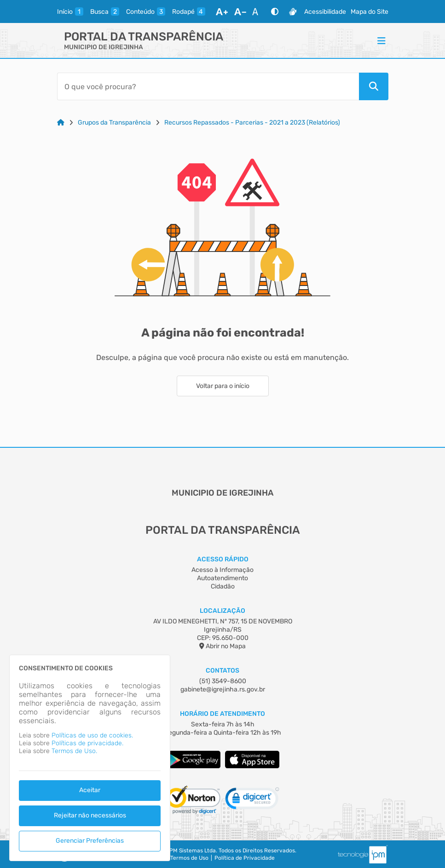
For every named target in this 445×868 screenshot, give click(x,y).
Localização (222, 611)
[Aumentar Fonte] (222, 11)
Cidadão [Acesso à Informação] (223, 586)
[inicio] (70, 11)
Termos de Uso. (74, 751)
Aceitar (90, 790)
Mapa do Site (370, 12)
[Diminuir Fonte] (240, 11)
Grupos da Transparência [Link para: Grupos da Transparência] (114, 123)
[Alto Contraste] (275, 11)
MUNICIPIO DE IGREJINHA (104, 47)
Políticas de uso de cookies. (92, 735)
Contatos (222, 671)
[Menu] (381, 40)
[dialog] (90, 758)
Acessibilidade (325, 12)
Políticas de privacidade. (87, 743)
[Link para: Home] (61, 123)
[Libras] (293, 11)
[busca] (105, 11)
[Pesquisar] (374, 86)
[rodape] (189, 11)
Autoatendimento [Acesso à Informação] (222, 578)
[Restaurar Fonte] (258, 11)
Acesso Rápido (223, 559)
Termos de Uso (189, 858)
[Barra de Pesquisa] (208, 86)
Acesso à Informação (222, 570)
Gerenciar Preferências (90, 841)
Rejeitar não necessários (90, 815)
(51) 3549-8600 (223, 681)
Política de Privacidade (245, 858)
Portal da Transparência (144, 37)
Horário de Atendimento (222, 714)
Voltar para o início (223, 386)
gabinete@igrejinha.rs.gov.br (223, 689)
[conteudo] (146, 11)
